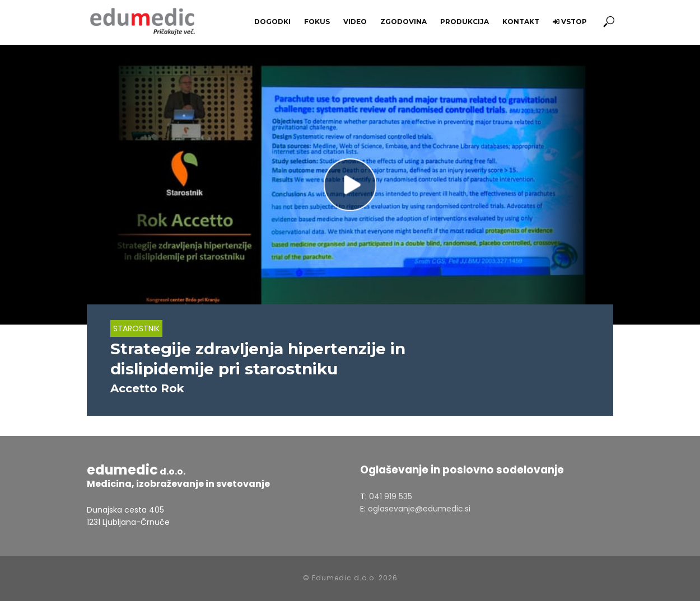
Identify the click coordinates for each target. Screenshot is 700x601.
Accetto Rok (147, 388)
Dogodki (272, 22)
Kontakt (521, 22)
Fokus (317, 22)
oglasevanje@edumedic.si (419, 509)
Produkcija (465, 22)
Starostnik (136, 328)
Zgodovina (403, 22)
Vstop (570, 22)
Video (355, 22)
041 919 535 (391, 496)
